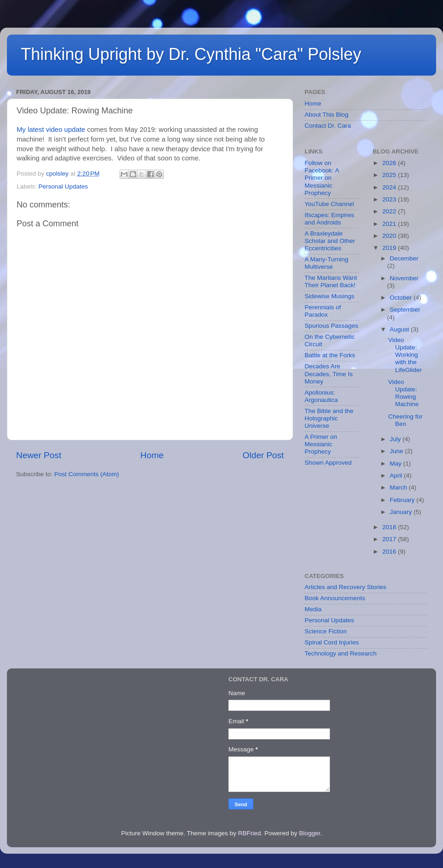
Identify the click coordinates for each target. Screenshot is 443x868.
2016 (390, 552)
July (396, 439)
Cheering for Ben (405, 420)
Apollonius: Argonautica (321, 396)
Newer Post (39, 455)
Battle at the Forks (330, 355)
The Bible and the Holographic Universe (329, 418)
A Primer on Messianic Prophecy (321, 444)
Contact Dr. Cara (328, 126)
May (397, 464)
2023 (390, 199)
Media (313, 609)
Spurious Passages (331, 326)
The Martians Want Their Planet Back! (331, 281)
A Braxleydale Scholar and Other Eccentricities (330, 241)
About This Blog (326, 115)
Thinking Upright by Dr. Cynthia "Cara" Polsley (191, 54)
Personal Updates (63, 186)
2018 (390, 527)
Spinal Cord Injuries (332, 642)
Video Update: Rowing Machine (403, 393)
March (399, 487)
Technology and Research (341, 653)
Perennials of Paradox (323, 311)
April (397, 475)
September (405, 310)
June (398, 451)
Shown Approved (328, 463)
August (401, 329)
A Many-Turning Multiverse (326, 263)
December (404, 258)
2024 (390, 187)
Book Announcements (335, 598)
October (402, 298)
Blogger (310, 833)
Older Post (263, 455)
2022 (390, 211)
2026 (390, 163)
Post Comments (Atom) (87, 474)
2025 (390, 175)
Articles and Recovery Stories (345, 587)
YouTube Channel (329, 204)
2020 (390, 236)
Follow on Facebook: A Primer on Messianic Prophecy (322, 178)
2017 (390, 539)
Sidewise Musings (329, 296)
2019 (390, 248)
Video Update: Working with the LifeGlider (405, 355)
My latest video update (51, 130)
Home (152, 455)
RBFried (250, 833)
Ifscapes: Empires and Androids (329, 219)
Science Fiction (326, 631)
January (402, 512)
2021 (390, 224)
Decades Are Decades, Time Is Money (329, 374)
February (403, 500)
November (404, 278)
